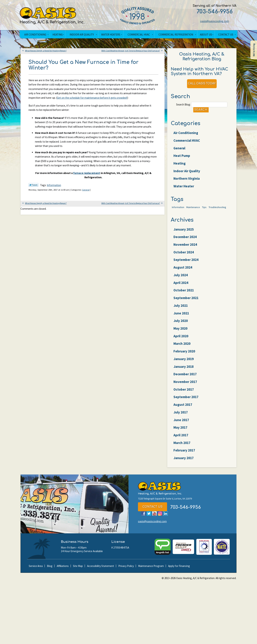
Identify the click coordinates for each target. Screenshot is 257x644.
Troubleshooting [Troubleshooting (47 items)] (217, 210)
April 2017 (181, 438)
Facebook (143, 517)
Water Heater (184, 188)
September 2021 (186, 301)
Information (55, 205)
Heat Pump (182, 158)
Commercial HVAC (187, 142)
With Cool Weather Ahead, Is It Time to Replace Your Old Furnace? (131, 51)
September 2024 (186, 263)
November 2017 (185, 385)
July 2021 (181, 308)
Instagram (160, 517)
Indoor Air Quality (187, 173)
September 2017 (186, 400)
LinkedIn (166, 517)
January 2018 (184, 369)
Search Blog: (183, 106)
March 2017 (182, 446)
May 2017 (181, 430)
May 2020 (181, 331)
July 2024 (181, 278)
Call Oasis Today (202, 85)
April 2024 (181, 286)
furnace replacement (86, 193)
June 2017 (181, 423)
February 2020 (184, 354)
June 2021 (181, 316)
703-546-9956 (212, 12)
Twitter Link (33, 205)
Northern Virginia (187, 181)
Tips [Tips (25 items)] (204, 210)
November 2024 (185, 247)
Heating (180, 165)
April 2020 (181, 339)
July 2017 (181, 415)
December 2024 (185, 240)
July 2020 (181, 324)
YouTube (154, 517)
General (89, 210)
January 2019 (184, 362)
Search (201, 112)
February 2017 (184, 453)
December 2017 (185, 377)
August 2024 (183, 270)
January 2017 (184, 461)
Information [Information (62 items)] (178, 210)
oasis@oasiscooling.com (212, 22)
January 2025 (184, 232)
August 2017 (183, 407)
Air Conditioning (186, 135)
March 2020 (182, 347)
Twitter (149, 517)
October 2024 (184, 255)
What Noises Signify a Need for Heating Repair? (46, 51)
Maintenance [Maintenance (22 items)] (193, 210)
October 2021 (184, 293)
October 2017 (184, 392)
